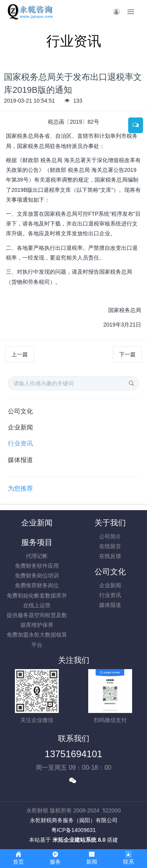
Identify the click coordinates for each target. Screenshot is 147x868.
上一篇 (20, 354)
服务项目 (37, 542)
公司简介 (110, 536)
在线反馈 (110, 556)
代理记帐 (37, 556)
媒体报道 (20, 460)
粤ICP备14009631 (74, 830)
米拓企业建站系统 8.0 (79, 840)
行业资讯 (20, 443)
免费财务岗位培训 (37, 576)
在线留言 (110, 546)
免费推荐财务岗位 (37, 585)
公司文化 (20, 411)
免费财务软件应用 (37, 566)
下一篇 (127, 354)
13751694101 (73, 754)
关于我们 (110, 523)
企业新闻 (20, 427)
